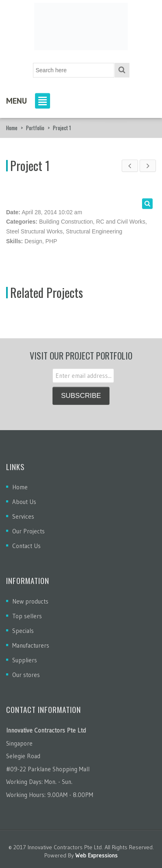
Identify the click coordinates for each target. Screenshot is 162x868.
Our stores (26, 675)
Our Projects (28, 531)
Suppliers (25, 660)
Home (12, 128)
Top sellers (27, 616)
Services (23, 516)
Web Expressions (96, 855)
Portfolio (35, 128)
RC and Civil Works (121, 222)
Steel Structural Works (34, 231)
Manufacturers (31, 645)
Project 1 (30, 165)
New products (30, 601)
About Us (24, 502)
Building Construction (66, 222)
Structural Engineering (94, 231)
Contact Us (26, 546)
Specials (23, 631)
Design (33, 241)
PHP (51, 241)
